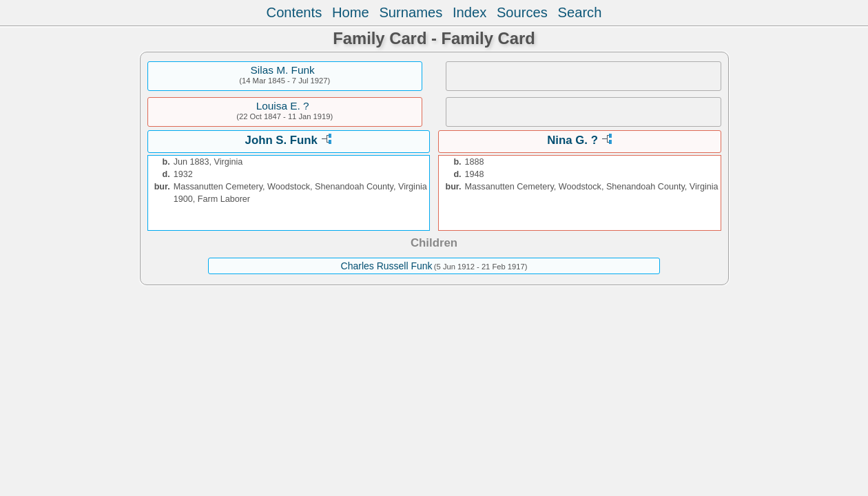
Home (351, 12)
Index (469, 12)
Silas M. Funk (283, 70)
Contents (294, 12)
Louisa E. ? (283, 106)
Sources (522, 12)
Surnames (411, 12)
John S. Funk (281, 140)
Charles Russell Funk (387, 266)
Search (580, 12)
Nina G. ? (572, 140)
